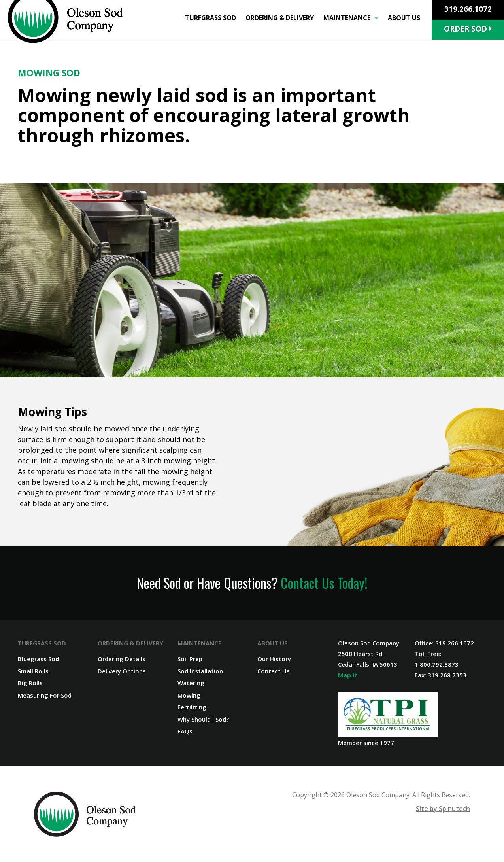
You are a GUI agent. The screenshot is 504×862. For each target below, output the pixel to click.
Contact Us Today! (324, 583)
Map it (348, 675)
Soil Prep (190, 659)
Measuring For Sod (45, 695)
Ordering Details (122, 659)
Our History (274, 659)
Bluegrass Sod (38, 659)
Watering (191, 683)
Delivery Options (122, 671)
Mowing (189, 695)
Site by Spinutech (443, 809)
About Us (404, 18)
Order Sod (468, 29)
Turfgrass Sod (210, 18)
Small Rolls (33, 671)
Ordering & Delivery (280, 18)
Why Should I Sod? (203, 719)
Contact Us (274, 671)
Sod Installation (200, 671)
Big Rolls (30, 683)
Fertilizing (192, 707)
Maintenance (351, 18)
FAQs (185, 731)
